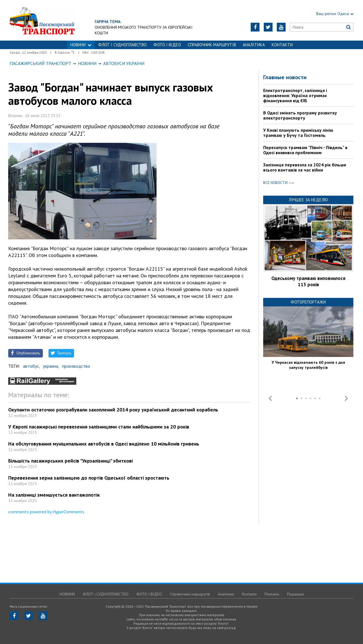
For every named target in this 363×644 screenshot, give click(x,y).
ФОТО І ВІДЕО (167, 45)
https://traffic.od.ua (58, 20)
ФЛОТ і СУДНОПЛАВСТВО (122, 45)
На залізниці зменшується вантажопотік (54, 495)
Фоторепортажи (308, 302)
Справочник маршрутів (212, 45)
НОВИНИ (81, 45)
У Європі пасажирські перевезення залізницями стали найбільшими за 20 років (99, 427)
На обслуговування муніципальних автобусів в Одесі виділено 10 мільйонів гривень (104, 444)
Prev (270, 398)
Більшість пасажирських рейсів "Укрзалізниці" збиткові (70, 461)
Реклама (272, 594)
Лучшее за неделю (308, 200)
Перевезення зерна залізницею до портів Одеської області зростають (89, 478)
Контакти (282, 45)
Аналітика (254, 45)
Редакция (295, 594)
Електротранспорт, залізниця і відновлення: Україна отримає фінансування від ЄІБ (295, 95)
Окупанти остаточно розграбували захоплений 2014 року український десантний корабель (113, 410)
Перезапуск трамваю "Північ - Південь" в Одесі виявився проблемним (305, 150)
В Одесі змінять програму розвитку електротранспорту (300, 115)
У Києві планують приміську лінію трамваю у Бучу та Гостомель (298, 133)
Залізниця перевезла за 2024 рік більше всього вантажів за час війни (305, 167)
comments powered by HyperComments (46, 512)
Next (346, 398)
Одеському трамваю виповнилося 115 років (308, 281)
